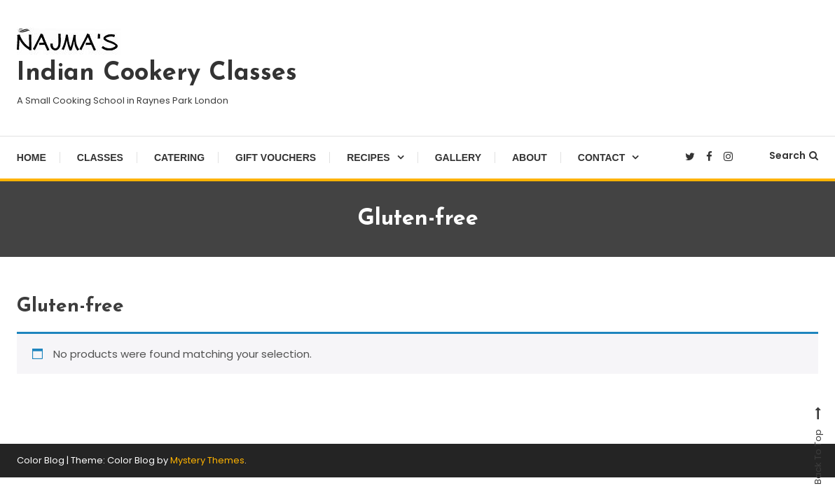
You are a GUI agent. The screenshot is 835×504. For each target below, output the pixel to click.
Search (794, 155)
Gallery (458, 157)
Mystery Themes (207, 460)
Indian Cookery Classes (157, 73)
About (530, 157)
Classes (100, 157)
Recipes (368, 157)
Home (32, 157)
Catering (179, 157)
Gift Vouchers (276, 157)
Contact (601, 157)
